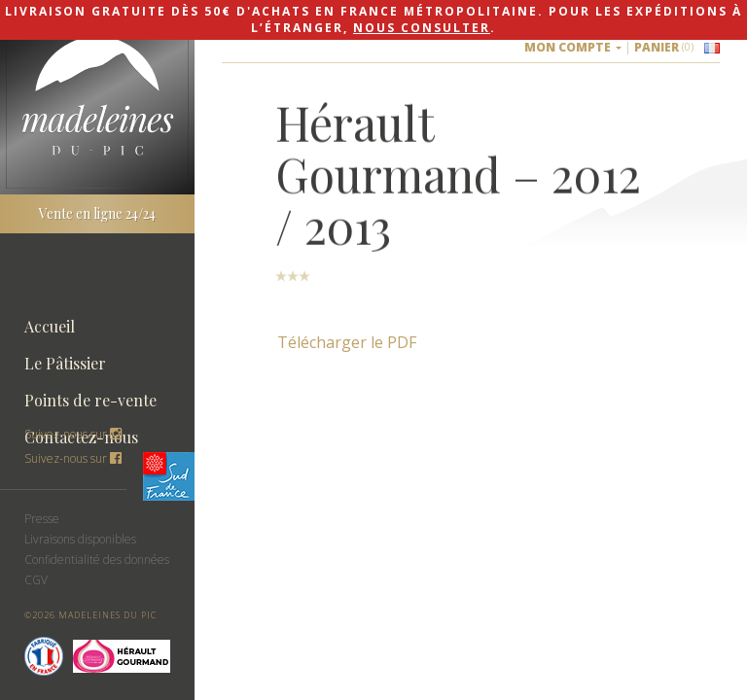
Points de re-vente (90, 400)
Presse (42, 519)
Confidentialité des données (97, 560)
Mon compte (573, 47)
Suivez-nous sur (73, 458)
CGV (36, 580)
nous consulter (422, 28)
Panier (664, 47)
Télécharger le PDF (347, 342)
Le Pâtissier (65, 363)
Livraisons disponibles (80, 539)
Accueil (50, 326)
